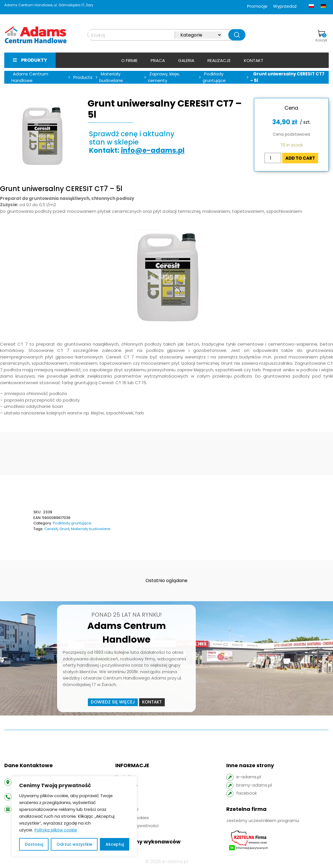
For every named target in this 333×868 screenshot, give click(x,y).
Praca (158, 60)
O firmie (129, 60)
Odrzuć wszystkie (74, 844)
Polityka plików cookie (56, 830)
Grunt (64, 529)
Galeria (186, 60)
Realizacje (219, 60)
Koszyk (321, 36)
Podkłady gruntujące (72, 523)
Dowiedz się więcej (113, 702)
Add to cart (300, 158)
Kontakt (254, 60)
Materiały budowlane (91, 529)
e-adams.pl (249, 777)
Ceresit (51, 529)
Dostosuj (34, 844)
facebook (247, 793)
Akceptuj (115, 844)
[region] (74, 816)
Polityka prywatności (137, 826)
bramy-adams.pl (254, 785)
